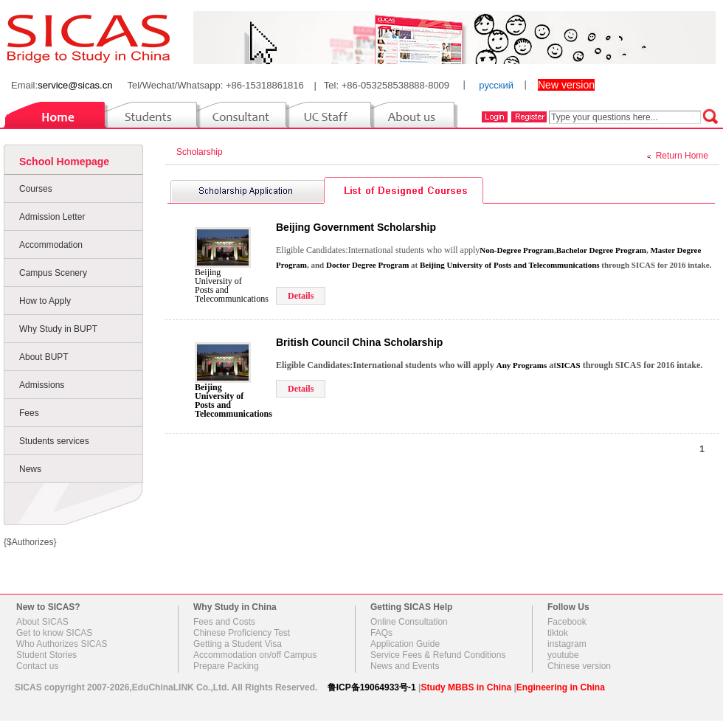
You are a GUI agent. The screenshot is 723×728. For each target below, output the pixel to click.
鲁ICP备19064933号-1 (372, 687)
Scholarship (202, 152)
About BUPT (44, 357)
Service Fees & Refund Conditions (438, 655)
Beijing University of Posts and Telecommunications (232, 285)
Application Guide (405, 644)
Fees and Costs (224, 622)
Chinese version (579, 666)
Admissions (42, 385)
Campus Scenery (53, 273)
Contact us (37, 666)
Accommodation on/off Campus (255, 655)
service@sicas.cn (75, 85)
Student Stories (46, 655)
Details (301, 296)
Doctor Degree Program (367, 265)
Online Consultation (409, 622)
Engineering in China (561, 687)
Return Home (682, 156)
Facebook (567, 622)
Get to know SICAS (54, 633)
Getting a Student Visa (238, 644)
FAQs (381, 633)
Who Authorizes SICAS (62, 644)
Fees (29, 413)
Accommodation (51, 245)
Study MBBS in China (466, 687)
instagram (567, 644)
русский (496, 85)
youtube (563, 655)
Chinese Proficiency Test (242, 633)
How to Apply (45, 301)
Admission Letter (52, 217)
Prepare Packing (226, 666)
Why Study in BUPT (58, 329)
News (30, 469)
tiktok (558, 633)
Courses (36, 189)
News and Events (405, 666)
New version (566, 85)
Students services (54, 441)
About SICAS (42, 622)
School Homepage (64, 162)
